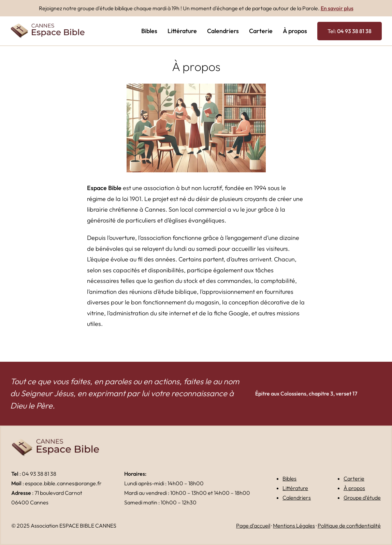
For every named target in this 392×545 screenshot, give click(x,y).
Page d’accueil (253, 526)
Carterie (354, 478)
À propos (354, 488)
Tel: (350, 31)
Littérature (295, 488)
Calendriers (297, 498)
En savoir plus (337, 8)
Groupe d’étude (362, 498)
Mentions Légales (294, 526)
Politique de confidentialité (349, 526)
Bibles (289, 478)
